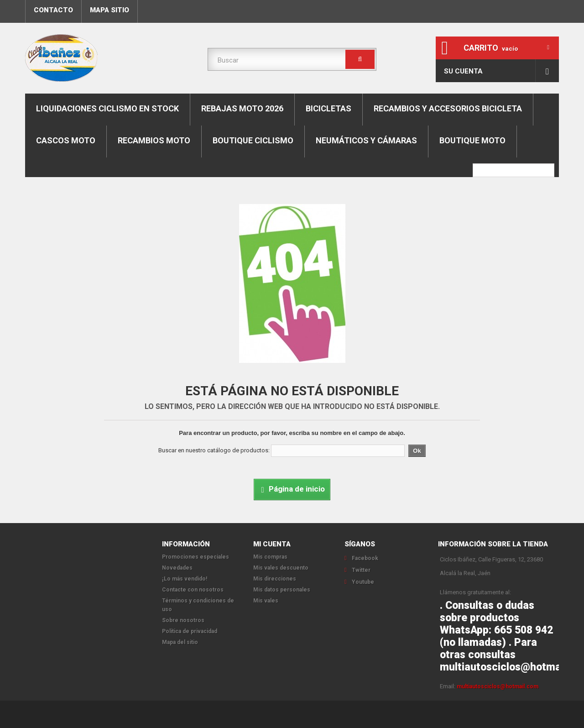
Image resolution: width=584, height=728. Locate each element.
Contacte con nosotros (193, 590)
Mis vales (266, 601)
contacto (53, 10)
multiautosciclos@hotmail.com (498, 686)
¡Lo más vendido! (185, 579)
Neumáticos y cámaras (366, 140)
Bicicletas (328, 108)
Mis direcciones (275, 579)
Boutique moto (472, 140)
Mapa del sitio (180, 642)
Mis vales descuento (281, 568)
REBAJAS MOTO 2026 (242, 108)
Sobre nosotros (183, 620)
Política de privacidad (190, 631)
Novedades (177, 568)
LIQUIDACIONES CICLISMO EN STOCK (107, 108)
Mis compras (270, 557)
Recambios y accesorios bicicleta (448, 108)
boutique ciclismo (253, 140)
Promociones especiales (196, 557)
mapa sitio (109, 10)
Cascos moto (66, 140)
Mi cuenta (272, 544)
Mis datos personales (282, 590)
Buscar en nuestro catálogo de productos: (214, 450)
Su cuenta (463, 71)
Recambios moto (154, 140)
